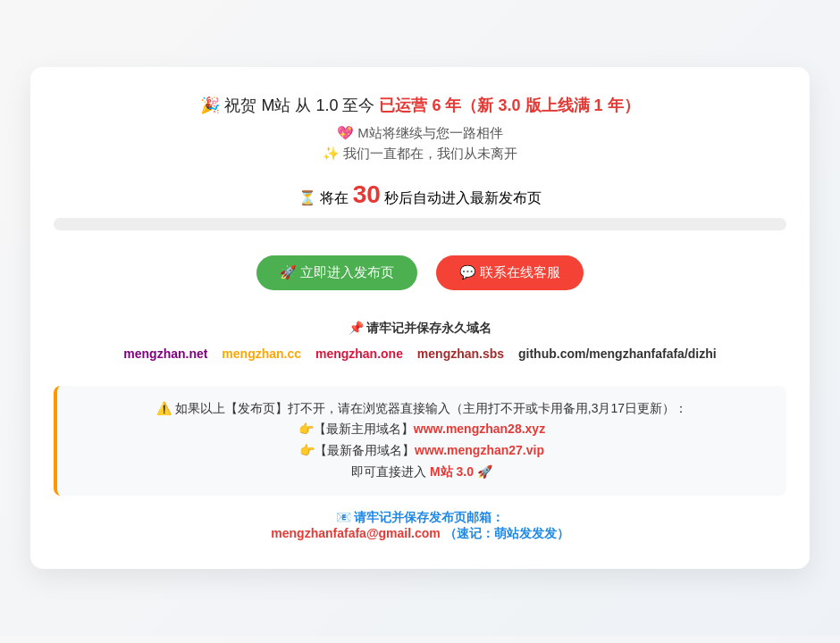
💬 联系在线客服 (510, 272)
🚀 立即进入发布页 (337, 272)
